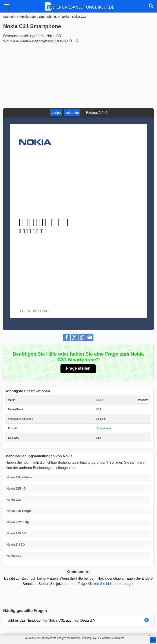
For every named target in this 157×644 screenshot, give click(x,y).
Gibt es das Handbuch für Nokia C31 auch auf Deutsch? (51, 620)
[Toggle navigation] (7, 6)
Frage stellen (78, 368)
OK (153, 640)
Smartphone (103, 428)
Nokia (100, 400)
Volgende (72, 113)
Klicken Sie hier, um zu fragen (111, 584)
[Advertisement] (78, 75)
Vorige (56, 113)
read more (118, 638)
